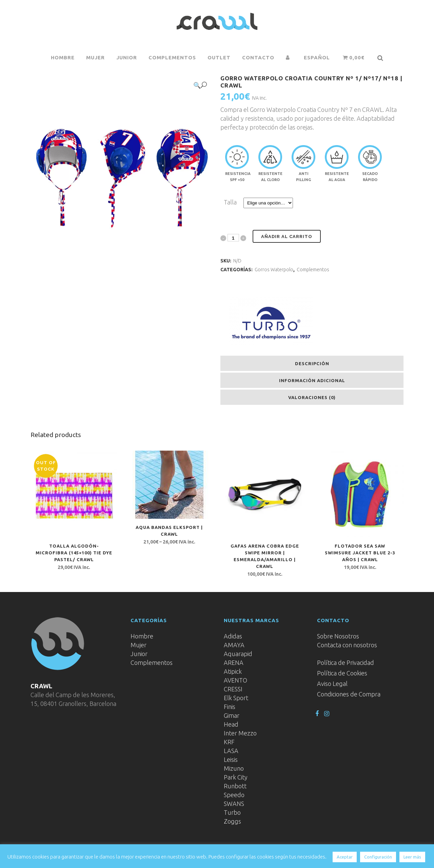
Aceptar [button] (345, 857)
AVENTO (235, 680)
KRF (229, 742)
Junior (139, 654)
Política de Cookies (342, 673)
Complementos (313, 270)
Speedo (234, 795)
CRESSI (233, 689)
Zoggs (232, 821)
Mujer (139, 645)
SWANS (234, 804)
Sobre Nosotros (338, 636)
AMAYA (234, 645)
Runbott (235, 786)
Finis (230, 707)
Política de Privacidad (346, 663)
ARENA (234, 663)
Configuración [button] (378, 857)
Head (231, 724)
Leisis (231, 759)
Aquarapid (238, 654)
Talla (230, 202)
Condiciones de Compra (349, 694)
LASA (231, 751)
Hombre (142, 636)
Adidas (233, 636)
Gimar (232, 715)
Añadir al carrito (287, 236)
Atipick (233, 671)
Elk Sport (236, 698)
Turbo (232, 812)
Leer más (412, 857)
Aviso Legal (332, 684)
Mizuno (234, 768)
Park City (236, 777)
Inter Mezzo (240, 733)
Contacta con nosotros (347, 645)
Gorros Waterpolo (274, 270)
